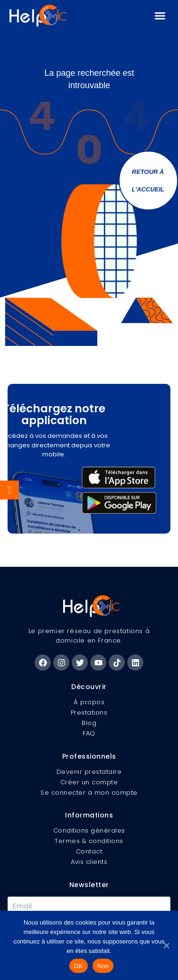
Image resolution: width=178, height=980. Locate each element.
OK (79, 966)
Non (103, 966)
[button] (160, 16)
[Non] (166, 945)
